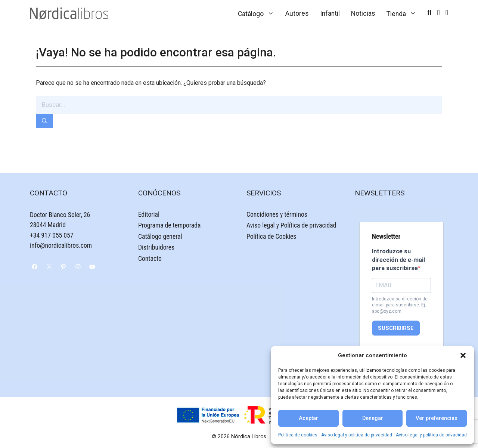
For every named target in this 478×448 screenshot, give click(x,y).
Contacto (150, 259)
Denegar (373, 418)
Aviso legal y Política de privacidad (291, 225)
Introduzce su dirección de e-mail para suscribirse (398, 260)
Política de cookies (298, 435)
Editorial (149, 214)
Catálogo (259, 13)
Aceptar (308, 418)
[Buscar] (44, 121)
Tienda (404, 13)
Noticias (363, 13)
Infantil (330, 13)
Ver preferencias (437, 418)
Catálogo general (160, 237)
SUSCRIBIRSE (396, 328)
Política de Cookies (271, 237)
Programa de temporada (169, 225)
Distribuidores (156, 247)
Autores (297, 13)
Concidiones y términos (277, 214)
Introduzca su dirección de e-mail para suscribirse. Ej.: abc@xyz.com (400, 305)
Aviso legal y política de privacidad (357, 435)
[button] (463, 355)
